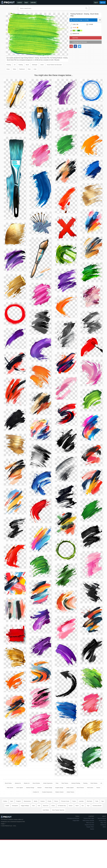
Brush (27, 65)
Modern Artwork (59, 792)
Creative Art (36, 792)
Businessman (27, 801)
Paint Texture (65, 783)
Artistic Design (48, 788)
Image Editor (76, 821)
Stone (77, 806)
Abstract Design (30, 788)
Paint (29, 69)
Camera (42, 801)
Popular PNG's (90, 827)
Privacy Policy (103, 821)
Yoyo (88, 806)
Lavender (81, 801)
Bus (83, 806)
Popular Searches (89, 825)
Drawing (9, 65)
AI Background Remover (80, 42)
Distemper (35, 65)
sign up (103, 2)
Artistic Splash (70, 788)
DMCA (104, 827)
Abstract (39, 788)
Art (15, 65)
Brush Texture (80, 788)
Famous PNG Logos (89, 818)
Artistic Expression (48, 783)
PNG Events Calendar (88, 821)
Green (42, 65)
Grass (8, 69)
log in (96, 2)
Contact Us (103, 825)
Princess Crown (65, 801)
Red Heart (89, 801)
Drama (71, 806)
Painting (21, 65)
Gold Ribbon (46, 810)
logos (26, 2)
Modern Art (27, 783)
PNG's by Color (90, 823)
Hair (39, 806)
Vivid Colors (90, 788)
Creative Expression (47, 792)
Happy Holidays (25, 806)
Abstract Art (18, 783)
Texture (98, 788)
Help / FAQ (103, 823)
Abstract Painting (76, 783)
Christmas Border (97, 806)
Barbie (36, 801)
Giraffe (7, 806)
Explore (92, 829)
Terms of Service (102, 818)
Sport (12, 801)
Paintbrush (22, 69)
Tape (103, 801)
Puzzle (49, 801)
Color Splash (20, 788)
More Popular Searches (58, 810)
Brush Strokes (36, 783)
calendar (33, 2)
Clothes (5, 801)
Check (53, 806)
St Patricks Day (62, 806)
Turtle (97, 801)
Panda (74, 801)
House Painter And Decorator (54, 65)
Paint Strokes (94, 783)
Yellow (14, 69)
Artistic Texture (70, 792)
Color (35, 69)
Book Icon (46, 806)
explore (20, 2)
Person (56, 801)
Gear (33, 806)
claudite (75, 27)
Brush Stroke (8, 783)
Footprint (18, 801)
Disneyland (15, 806)
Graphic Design (59, 788)
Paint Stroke (10, 788)
